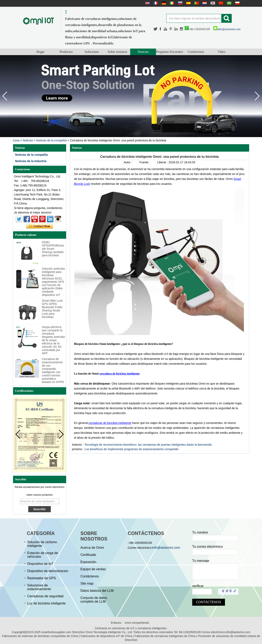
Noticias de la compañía (51, 140)
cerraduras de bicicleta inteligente (110, 423)
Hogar (41, 52)
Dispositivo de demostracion (48, 571)
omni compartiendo (137, 623)
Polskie (237, 3)
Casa (16, 140)
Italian (172, 3)
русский (180, 3)
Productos (66, 52)
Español (188, 3)
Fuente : (145, 162)
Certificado (88, 555)
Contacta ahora (40, 226)
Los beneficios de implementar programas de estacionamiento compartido (132, 449)
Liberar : (163, 162)
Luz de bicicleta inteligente (46, 603)
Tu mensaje (201, 561)
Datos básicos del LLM (97, 591)
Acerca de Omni (92, 548)
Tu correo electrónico (208, 547)
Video (221, 52)
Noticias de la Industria (31, 161)
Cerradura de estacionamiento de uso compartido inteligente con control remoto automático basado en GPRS (53, 370)
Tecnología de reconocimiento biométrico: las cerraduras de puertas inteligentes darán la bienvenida (148, 445)
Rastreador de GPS (42, 578)
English (147, 3)
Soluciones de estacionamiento (39, 587)
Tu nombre (200, 532)
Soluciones (92, 52)
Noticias (143, 52)
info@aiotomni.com (227, 29)
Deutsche (163, 3)
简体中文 (220, 3)
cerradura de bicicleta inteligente (119, 374)
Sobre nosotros (117, 52)
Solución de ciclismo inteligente (42, 544)
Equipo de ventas (93, 569)
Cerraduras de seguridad (45, 596)
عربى (229, 3)
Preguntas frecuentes (170, 52)
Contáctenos (196, 52)
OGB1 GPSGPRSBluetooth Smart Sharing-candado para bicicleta (53, 249)
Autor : (128, 162)
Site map (87, 583)
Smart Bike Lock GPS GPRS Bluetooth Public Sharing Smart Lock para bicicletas (52, 309)
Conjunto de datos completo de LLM (94, 600)
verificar (198, 586)
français (155, 3)
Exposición (88, 562)
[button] (257, 96)
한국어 (212, 3)
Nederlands (204, 3)
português (196, 3)
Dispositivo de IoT (40, 564)
